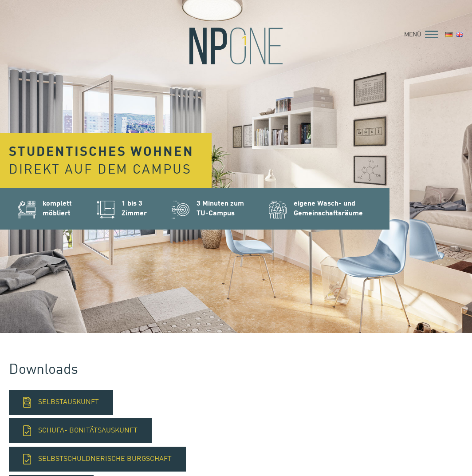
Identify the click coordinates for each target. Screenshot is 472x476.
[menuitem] (449, 35)
